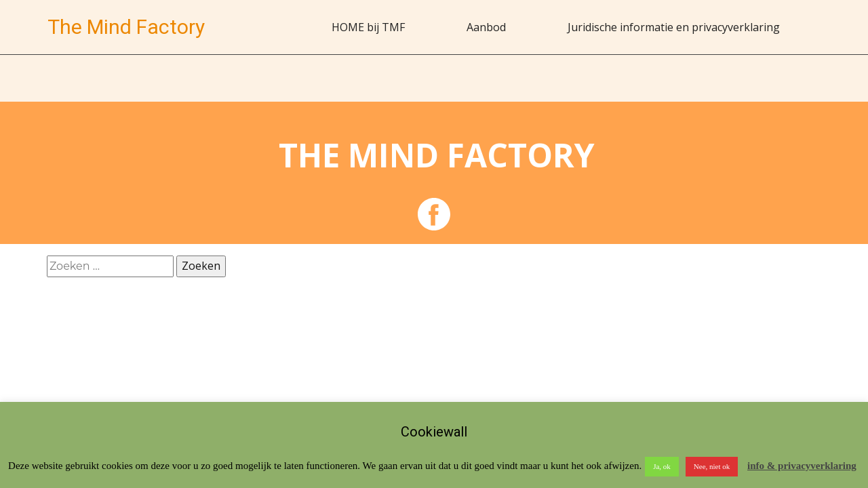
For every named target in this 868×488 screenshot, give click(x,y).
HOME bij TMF (368, 27)
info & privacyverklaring (802, 466)
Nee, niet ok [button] (712, 466)
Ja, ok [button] (662, 466)
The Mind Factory (126, 27)
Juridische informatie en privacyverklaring (674, 27)
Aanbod (486, 27)
